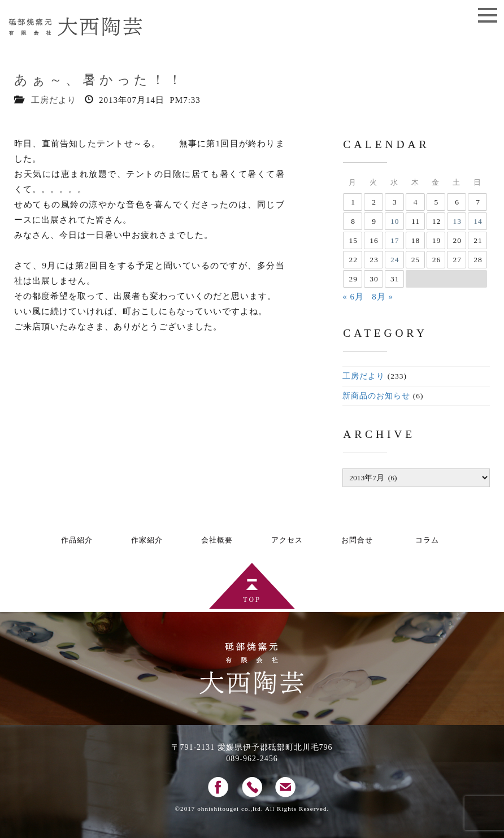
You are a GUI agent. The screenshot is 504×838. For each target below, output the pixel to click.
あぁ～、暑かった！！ (100, 80)
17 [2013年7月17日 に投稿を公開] (395, 240)
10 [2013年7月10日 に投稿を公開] (395, 221)
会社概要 (217, 540)
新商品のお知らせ (376, 396)
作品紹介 (77, 540)
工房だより (54, 100)
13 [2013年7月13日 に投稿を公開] (457, 221)
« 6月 (353, 297)
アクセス (287, 540)
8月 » (383, 297)
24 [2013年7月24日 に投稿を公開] (395, 260)
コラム (427, 540)
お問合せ (357, 540)
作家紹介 (147, 540)
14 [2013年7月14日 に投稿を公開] (478, 221)
